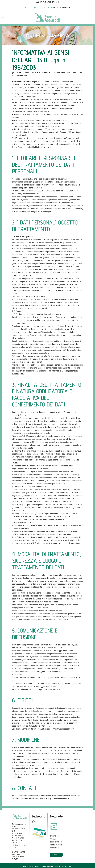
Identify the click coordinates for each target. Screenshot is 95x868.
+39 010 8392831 (21, 838)
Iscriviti (56, 855)
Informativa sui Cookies (31, 866)
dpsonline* (68, 866)
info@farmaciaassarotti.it (28, 194)
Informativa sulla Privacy (49, 866)
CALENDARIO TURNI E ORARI (48, 2)
